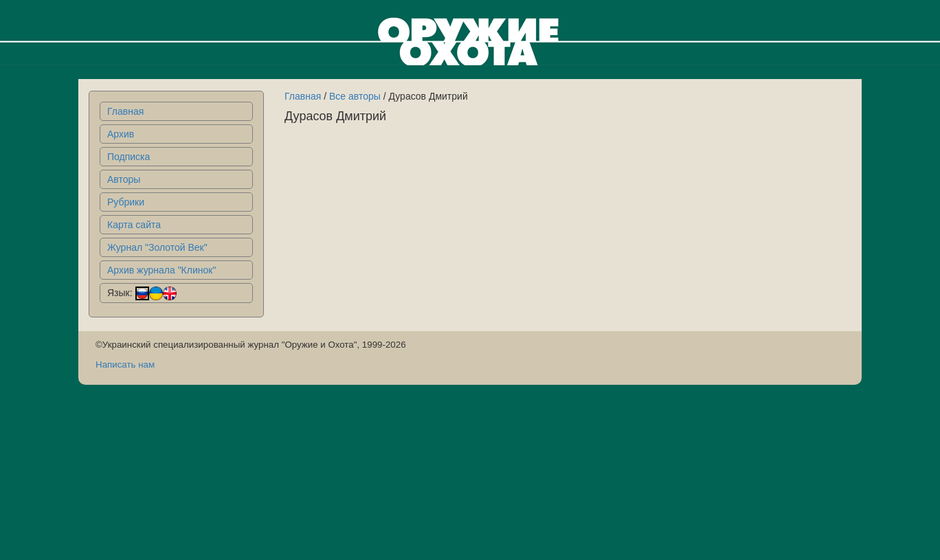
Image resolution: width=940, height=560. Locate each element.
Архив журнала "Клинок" (161, 270)
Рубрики (126, 202)
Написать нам (125, 365)
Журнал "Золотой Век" (157, 247)
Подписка (128, 157)
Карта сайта (134, 225)
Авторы (124, 179)
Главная (125, 111)
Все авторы (355, 96)
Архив (121, 134)
